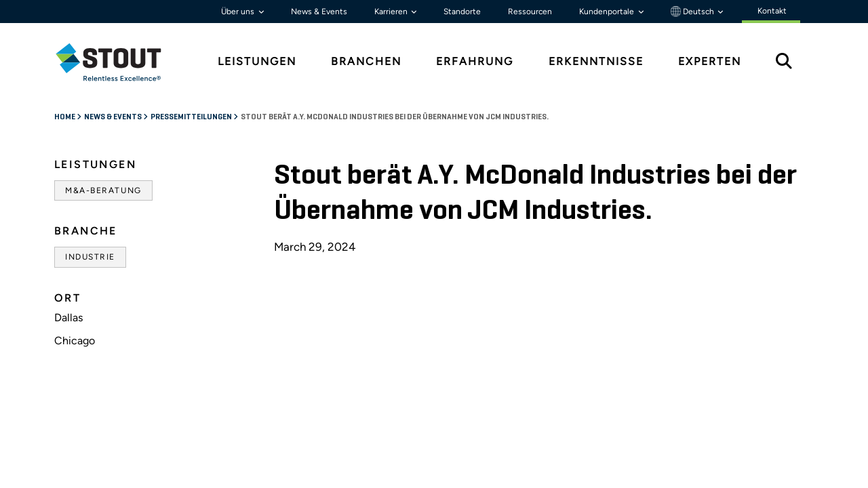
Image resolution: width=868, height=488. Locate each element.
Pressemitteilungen (192, 117)
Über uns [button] (239, 12)
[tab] (119, 62)
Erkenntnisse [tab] (596, 61)
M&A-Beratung (103, 190)
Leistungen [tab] (257, 61)
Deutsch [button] (693, 12)
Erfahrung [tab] (475, 61)
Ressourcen (530, 12)
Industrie (90, 257)
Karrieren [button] (392, 12)
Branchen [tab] (366, 61)
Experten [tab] (710, 61)
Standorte (462, 12)
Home (65, 117)
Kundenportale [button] (608, 12)
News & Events (319, 12)
